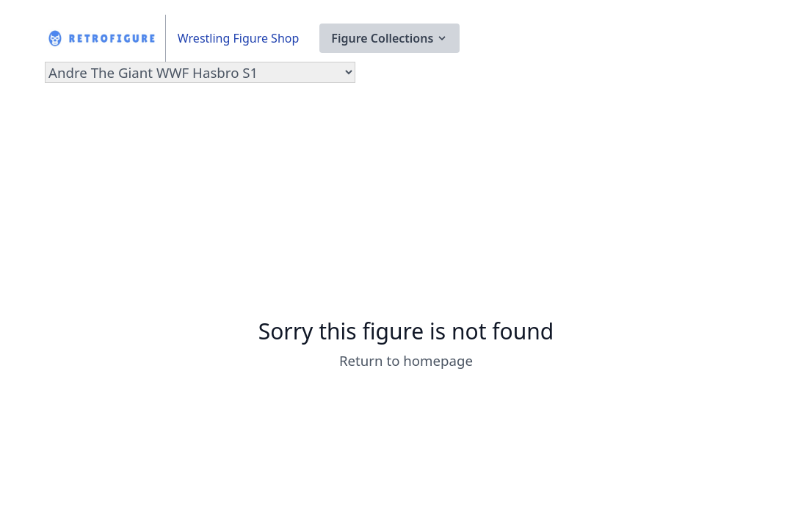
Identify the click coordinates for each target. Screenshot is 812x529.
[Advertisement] (406, 208)
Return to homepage (406, 360)
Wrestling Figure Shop (238, 38)
